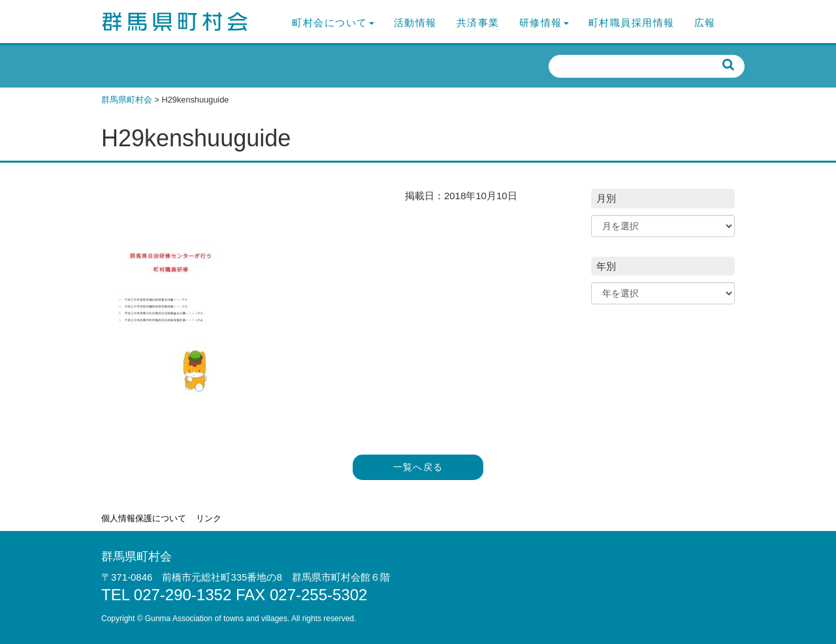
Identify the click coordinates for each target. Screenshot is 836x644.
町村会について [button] (333, 23)
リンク (209, 518)
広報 (705, 23)
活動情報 (415, 23)
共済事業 (478, 23)
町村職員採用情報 (632, 23)
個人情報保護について (144, 518)
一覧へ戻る (418, 467)
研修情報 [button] (544, 23)
